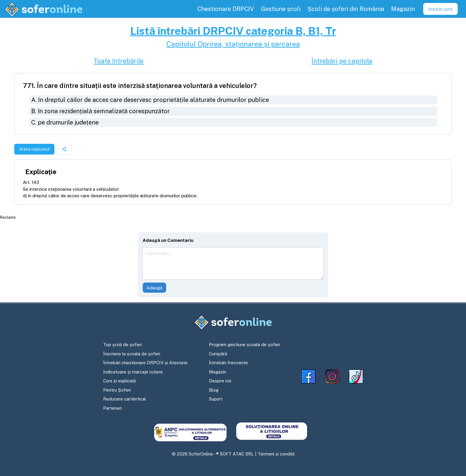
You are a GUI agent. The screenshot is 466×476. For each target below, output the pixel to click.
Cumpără (218, 354)
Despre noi (220, 381)
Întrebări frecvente (228, 363)
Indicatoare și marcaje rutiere (133, 372)
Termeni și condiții (276, 454)
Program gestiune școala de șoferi (244, 345)
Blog (214, 390)
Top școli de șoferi (122, 345)
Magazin (218, 372)
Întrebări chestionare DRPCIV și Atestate (145, 363)
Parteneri (112, 408)
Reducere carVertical (125, 399)
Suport (216, 399)
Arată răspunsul (34, 149)
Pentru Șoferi (117, 390)
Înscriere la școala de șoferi (132, 354)
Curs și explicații (119, 381)
